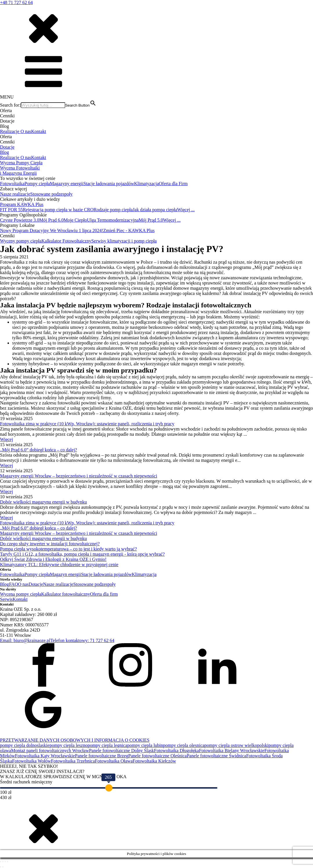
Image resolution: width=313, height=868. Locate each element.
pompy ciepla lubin (145, 745)
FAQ (13, 584)
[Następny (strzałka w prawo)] (3, 867)
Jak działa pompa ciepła (155, 210)
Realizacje (10, 131)
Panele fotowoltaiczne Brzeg (102, 756)
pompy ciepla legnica (107, 745)
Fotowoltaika (12, 184)
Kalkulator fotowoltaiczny (65, 594)
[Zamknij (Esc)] (8, 862)
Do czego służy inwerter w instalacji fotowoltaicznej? (50, 544)
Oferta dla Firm (173, 184)
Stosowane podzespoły (51, 194)
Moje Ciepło (75, 220)
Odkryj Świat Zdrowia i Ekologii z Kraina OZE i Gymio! (53, 559)
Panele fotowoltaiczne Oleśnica (158, 756)
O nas (26, 131)
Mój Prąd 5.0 (151, 220)
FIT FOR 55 (11, 210)
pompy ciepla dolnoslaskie (25, 745)
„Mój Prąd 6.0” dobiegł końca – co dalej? (39, 450)
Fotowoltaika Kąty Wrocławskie (45, 756)
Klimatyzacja (147, 184)
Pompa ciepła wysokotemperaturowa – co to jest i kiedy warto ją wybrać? (68, 549)
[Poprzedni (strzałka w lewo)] (1, 867)
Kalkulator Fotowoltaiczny (66, 241)
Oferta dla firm (104, 594)
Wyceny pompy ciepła (21, 241)
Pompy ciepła (37, 184)
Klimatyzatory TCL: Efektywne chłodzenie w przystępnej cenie (59, 565)
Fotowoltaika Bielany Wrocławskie (232, 751)
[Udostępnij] (5, 862)
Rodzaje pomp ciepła (113, 210)
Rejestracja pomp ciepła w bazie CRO (58, 210)
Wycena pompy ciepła (21, 594)
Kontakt (39, 131)
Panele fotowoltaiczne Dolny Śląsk (121, 751)
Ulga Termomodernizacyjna (113, 220)
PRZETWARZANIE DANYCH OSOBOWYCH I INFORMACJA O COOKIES (75, 740)
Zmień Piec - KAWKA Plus (129, 230)
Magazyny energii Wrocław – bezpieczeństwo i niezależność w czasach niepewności (79, 476)
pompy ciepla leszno (69, 745)
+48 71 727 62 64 (16, 2)
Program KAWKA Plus (22, 204)
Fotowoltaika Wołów (32, 761)
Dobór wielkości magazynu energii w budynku (43, 502)
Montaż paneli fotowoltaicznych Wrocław (50, 751)
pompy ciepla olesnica (184, 745)
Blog (4, 152)
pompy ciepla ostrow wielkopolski (237, 745)
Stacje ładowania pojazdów (109, 184)
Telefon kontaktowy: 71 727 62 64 (82, 640)
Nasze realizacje (15, 194)
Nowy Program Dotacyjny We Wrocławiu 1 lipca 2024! (52, 230)
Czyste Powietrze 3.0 (20, 220)
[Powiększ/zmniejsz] (1, 862)
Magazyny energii (67, 184)
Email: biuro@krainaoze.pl (25, 640)
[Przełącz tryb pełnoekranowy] (3, 862)
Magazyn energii (65, 574)
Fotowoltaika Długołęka (176, 751)
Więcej (7, 439)
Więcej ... (186, 210)
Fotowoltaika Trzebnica (73, 761)
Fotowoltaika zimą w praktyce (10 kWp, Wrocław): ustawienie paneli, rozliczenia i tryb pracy (87, 424)
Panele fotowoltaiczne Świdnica (216, 756)
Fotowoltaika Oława (114, 761)
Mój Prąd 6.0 (52, 220)
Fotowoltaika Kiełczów (154, 761)
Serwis (6, 599)
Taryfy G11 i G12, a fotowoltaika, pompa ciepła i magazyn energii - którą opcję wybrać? (82, 554)
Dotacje (7, 147)
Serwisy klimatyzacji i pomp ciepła (124, 241)
